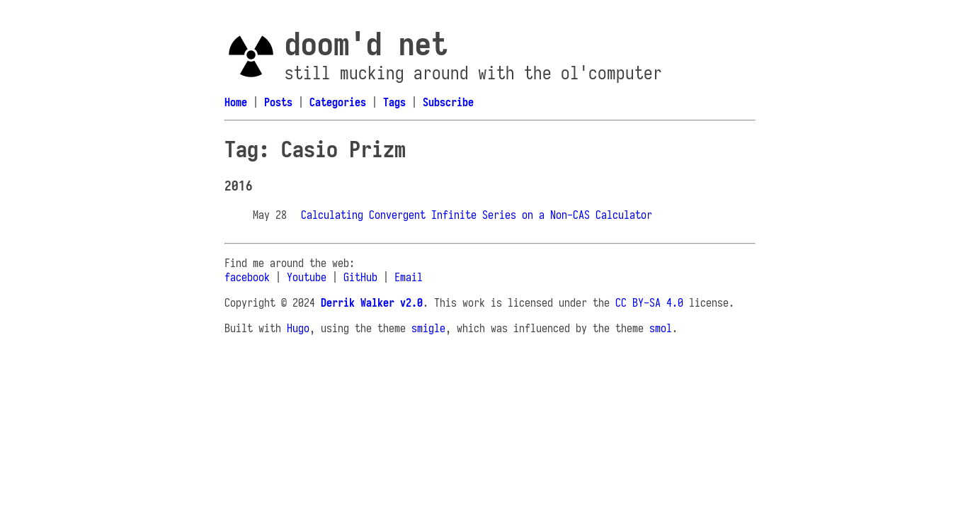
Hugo (298, 328)
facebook (247, 277)
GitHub (360, 277)
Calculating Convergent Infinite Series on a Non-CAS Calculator (477, 215)
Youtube (307, 277)
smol (661, 328)
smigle (428, 328)
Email (409, 277)
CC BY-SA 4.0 (649, 302)
